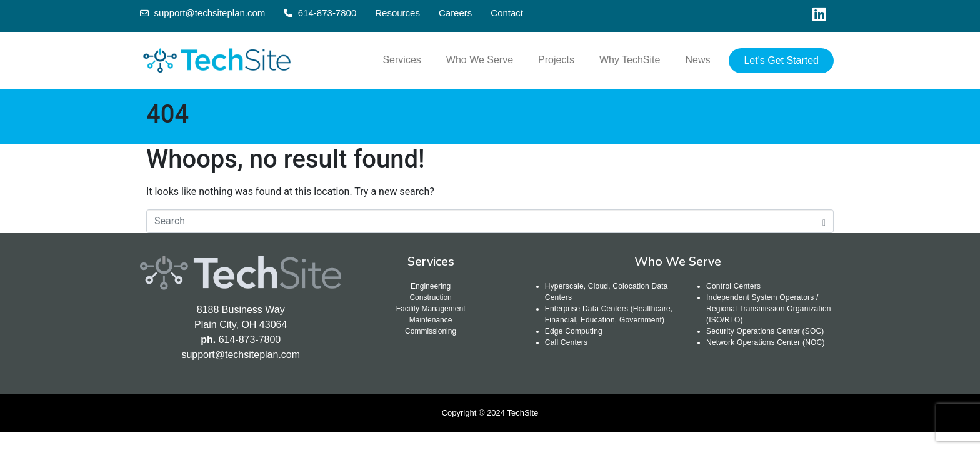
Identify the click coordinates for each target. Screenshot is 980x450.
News (697, 60)
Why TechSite (630, 60)
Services (402, 60)
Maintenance (431, 320)
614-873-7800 (250, 340)
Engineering (431, 286)
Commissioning (431, 331)
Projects (556, 60)
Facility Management (431, 309)
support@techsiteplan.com (241, 355)
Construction (430, 297)
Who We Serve (480, 60)
